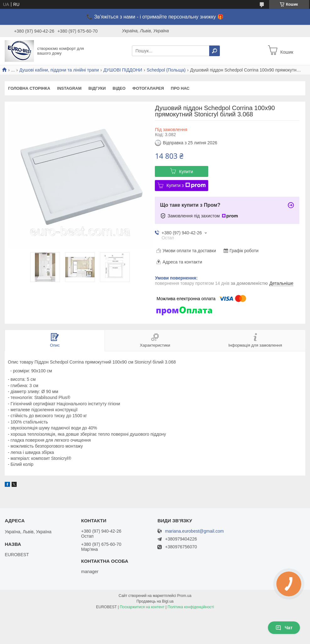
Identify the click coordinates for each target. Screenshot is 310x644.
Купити (186, 172)
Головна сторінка (29, 88)
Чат (284, 628)
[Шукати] (215, 51)
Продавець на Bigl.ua (155, 601)
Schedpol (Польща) (166, 70)
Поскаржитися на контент (142, 607)
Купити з (186, 185)
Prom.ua (184, 596)
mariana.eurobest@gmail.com (194, 531)
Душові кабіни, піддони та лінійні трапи (59, 70)
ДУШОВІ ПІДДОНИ (123, 70)
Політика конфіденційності (191, 607)
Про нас (180, 88)
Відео (119, 88)
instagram (69, 88)
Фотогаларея (148, 88)
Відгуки (97, 88)
